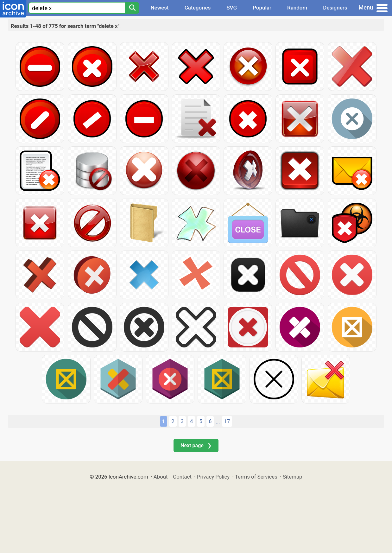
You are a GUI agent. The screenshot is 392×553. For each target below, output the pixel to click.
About (161, 477)
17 (227, 421)
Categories (198, 8)
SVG (232, 8)
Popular (262, 8)
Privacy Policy (213, 477)
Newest (159, 8)
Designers (335, 8)
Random (297, 8)
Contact (182, 477)
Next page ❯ (196, 445)
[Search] (132, 8)
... (218, 422)
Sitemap (293, 477)
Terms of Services (256, 477)
